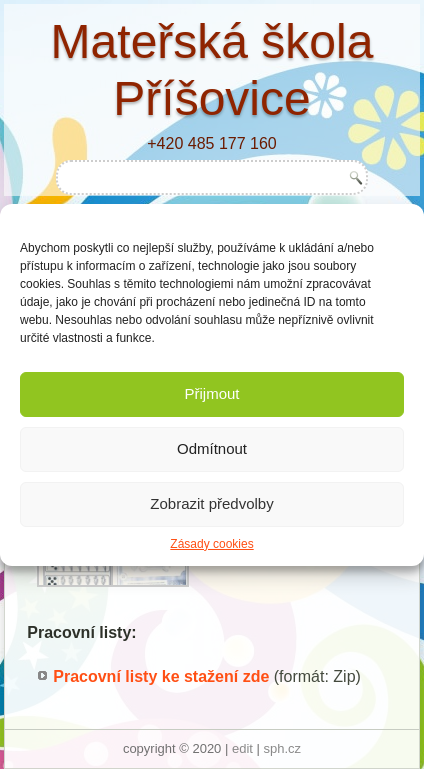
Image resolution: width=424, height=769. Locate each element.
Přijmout (211, 393)
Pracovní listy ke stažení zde (161, 676)
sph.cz (283, 748)
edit (242, 748)
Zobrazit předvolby (211, 503)
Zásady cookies (211, 544)
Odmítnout (212, 448)
